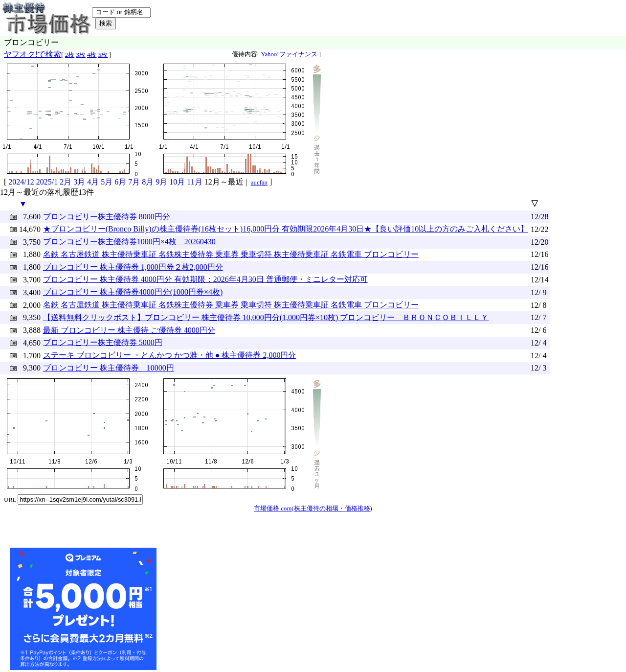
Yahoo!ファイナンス (289, 54)
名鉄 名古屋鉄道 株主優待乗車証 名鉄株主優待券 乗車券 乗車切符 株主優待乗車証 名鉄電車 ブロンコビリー (231, 254)
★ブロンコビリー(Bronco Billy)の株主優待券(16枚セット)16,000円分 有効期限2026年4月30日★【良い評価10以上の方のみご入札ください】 (286, 229)
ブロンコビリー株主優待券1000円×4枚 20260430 (129, 242)
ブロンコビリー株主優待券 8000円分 (107, 217)
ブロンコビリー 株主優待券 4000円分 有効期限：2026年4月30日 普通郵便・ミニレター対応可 (205, 279)
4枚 (92, 55)
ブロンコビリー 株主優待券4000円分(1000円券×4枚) (133, 292)
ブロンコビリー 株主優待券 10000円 (109, 368)
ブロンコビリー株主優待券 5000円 (103, 342)
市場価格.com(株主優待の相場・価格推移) (313, 509)
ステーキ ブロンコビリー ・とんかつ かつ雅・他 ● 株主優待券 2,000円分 (170, 355)
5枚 (103, 55)
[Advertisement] (232, 609)
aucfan (259, 183)
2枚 (70, 55)
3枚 (80, 55)
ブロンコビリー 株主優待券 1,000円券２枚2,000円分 (133, 267)
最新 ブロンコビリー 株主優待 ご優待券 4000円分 (129, 330)
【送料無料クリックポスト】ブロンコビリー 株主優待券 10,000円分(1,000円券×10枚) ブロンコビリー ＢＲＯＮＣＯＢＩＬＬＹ (266, 317)
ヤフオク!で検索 (33, 54)
